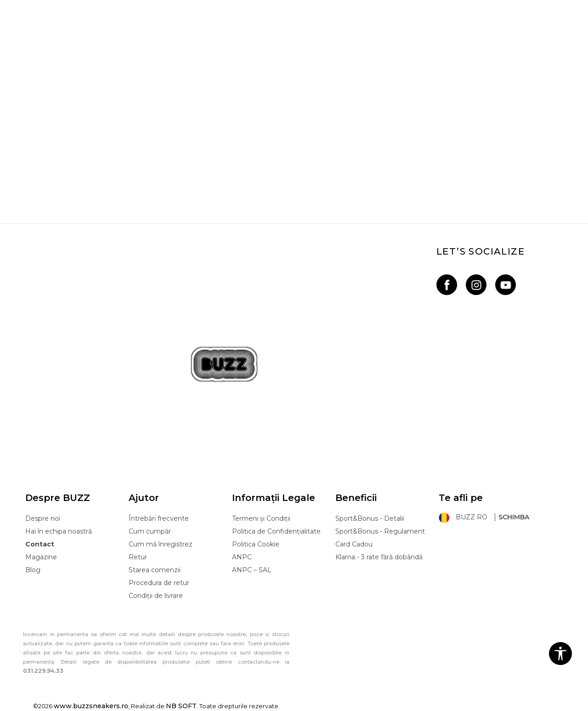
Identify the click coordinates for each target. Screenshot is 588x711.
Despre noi (43, 518)
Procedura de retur (159, 583)
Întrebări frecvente (159, 518)
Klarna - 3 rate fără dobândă (379, 557)
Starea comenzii (155, 570)
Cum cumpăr (150, 531)
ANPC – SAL (252, 570)
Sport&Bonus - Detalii (370, 518)
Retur (138, 557)
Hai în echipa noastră (59, 531)
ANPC (242, 557)
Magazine (41, 557)
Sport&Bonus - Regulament (380, 531)
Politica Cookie (256, 544)
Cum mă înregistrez (161, 544)
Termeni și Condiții (261, 518)
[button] (560, 654)
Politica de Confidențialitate (276, 531)
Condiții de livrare (156, 596)
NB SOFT (181, 706)
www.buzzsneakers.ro (91, 706)
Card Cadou (354, 544)
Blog (33, 570)
